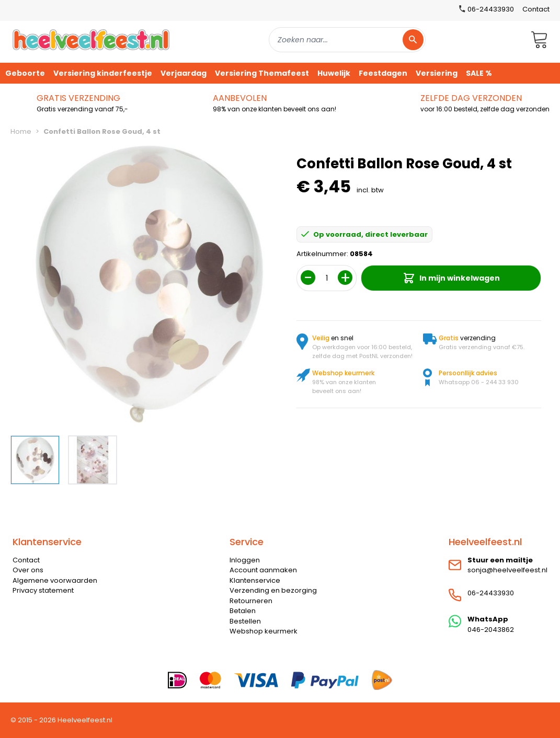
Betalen (243, 611)
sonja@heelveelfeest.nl (507, 570)
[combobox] (347, 40)
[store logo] (91, 39)
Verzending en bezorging (273, 590)
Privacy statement (43, 590)
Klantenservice (255, 580)
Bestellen (245, 621)
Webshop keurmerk (264, 631)
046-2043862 (491, 630)
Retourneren (251, 601)
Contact (536, 9)
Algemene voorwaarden (55, 580)
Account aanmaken (263, 570)
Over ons (28, 570)
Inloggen (245, 560)
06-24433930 (491, 593)
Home (21, 131)
